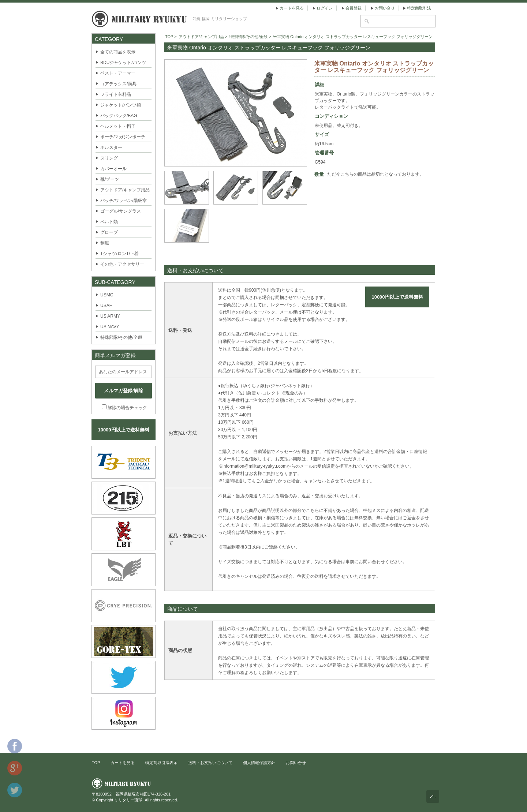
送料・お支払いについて (210, 763)
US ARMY (110, 316)
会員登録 (354, 8)
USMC (107, 295)
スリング (109, 158)
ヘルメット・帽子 (118, 126)
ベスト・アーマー (118, 73)
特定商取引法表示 (161, 763)
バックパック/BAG (119, 116)
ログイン (325, 8)
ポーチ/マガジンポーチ (123, 137)
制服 (105, 243)
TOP (169, 37)
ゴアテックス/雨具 (118, 84)
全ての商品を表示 (118, 52)
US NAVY (110, 327)
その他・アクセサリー (122, 264)
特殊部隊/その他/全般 (121, 337)
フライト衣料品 (116, 94)
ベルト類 (109, 222)
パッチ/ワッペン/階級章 (124, 201)
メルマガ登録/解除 (124, 391)
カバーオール (113, 169)
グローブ (109, 232)
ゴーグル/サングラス (121, 211)
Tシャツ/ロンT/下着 (119, 254)
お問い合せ (385, 8)
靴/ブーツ (110, 179)
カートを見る (292, 8)
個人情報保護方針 (259, 763)
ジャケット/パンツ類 (121, 105)
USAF (106, 306)
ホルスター (111, 147)
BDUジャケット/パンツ (123, 63)
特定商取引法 (419, 8)
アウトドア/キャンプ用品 (125, 190)
